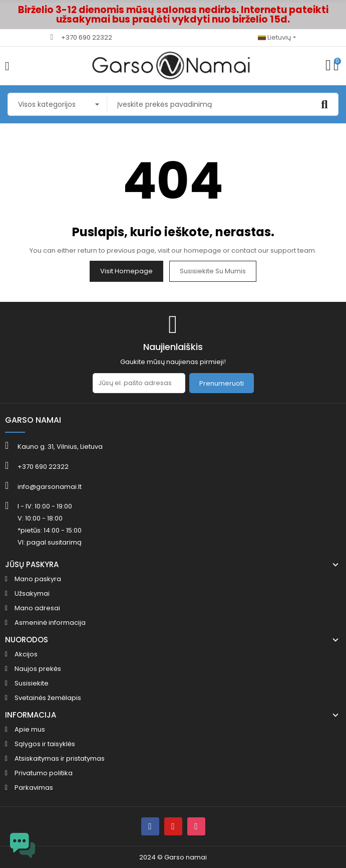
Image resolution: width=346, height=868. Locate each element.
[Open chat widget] (23, 845)
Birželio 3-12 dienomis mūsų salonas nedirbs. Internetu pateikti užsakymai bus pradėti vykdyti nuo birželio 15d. (173, 15)
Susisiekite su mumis (213, 271)
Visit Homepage (126, 271)
